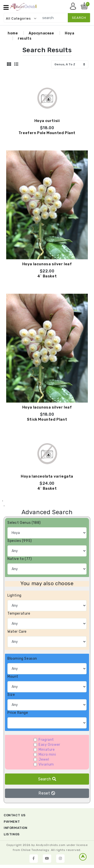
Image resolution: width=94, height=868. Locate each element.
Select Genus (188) (24, 523)
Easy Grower (49, 745)
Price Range (18, 713)
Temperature (19, 614)
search (79, 18)
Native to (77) (20, 559)
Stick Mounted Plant (47, 419)
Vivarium (46, 764)
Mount (13, 677)
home (13, 33)
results (25, 38)
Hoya (70, 33)
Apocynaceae (41, 33)
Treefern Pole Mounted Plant (47, 133)
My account (74, 7)
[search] (64, 18)
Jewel (44, 759)
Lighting (14, 595)
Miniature (47, 750)
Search (47, 779)
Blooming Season (22, 659)
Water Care (17, 632)
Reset (47, 793)
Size (11, 695)
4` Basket (47, 276)
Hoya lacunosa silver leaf (47, 264)
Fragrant (46, 740)
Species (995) (20, 541)
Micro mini (47, 755)
